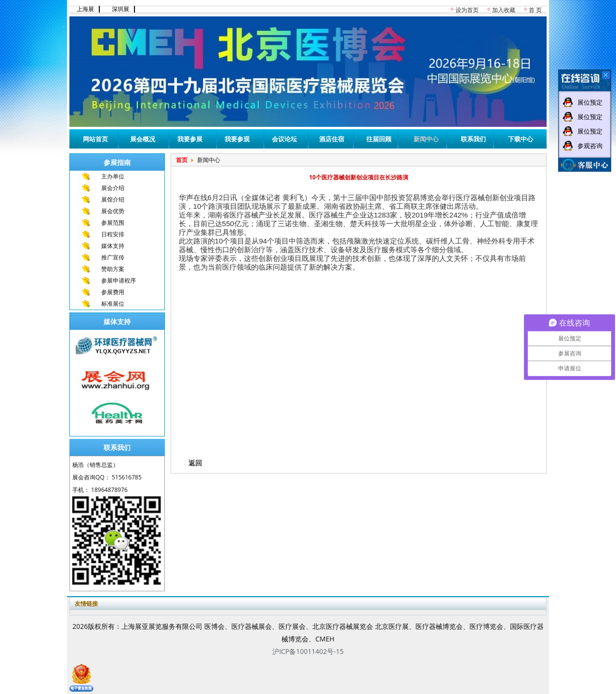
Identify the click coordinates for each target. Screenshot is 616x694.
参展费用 (113, 292)
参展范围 (113, 223)
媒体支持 (113, 246)
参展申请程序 (119, 280)
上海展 (85, 9)
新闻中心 (426, 139)
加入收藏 (504, 10)
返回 (195, 463)
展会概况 (143, 139)
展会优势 (113, 211)
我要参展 (190, 139)
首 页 (535, 10)
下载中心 (521, 139)
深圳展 (121, 9)
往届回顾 (379, 139)
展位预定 (590, 102)
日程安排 (113, 234)
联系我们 (473, 139)
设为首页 (467, 10)
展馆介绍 (113, 199)
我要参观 (237, 139)
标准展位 (113, 304)
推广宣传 (113, 257)
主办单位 (113, 176)
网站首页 (95, 139)
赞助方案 (113, 269)
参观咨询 (590, 146)
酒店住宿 (332, 139)
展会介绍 (113, 188)
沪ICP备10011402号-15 (308, 651)
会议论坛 (284, 139)
